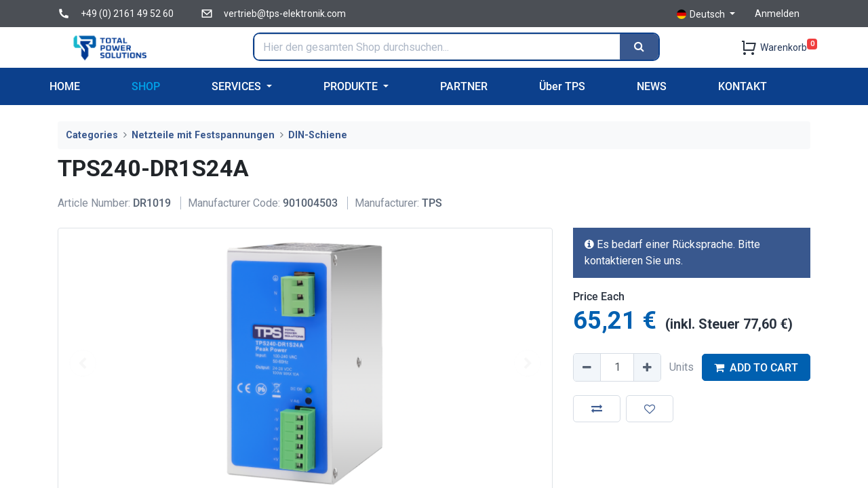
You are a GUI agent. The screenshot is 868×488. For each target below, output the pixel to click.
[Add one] (647, 367)
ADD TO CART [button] (756, 368)
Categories (92, 135)
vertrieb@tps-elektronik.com (285, 14)
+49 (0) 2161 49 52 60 (127, 14)
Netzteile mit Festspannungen (203, 135)
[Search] (639, 47)
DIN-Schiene (318, 135)
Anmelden (777, 14)
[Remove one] (587, 367)
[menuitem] (65, 86)
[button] (597, 409)
